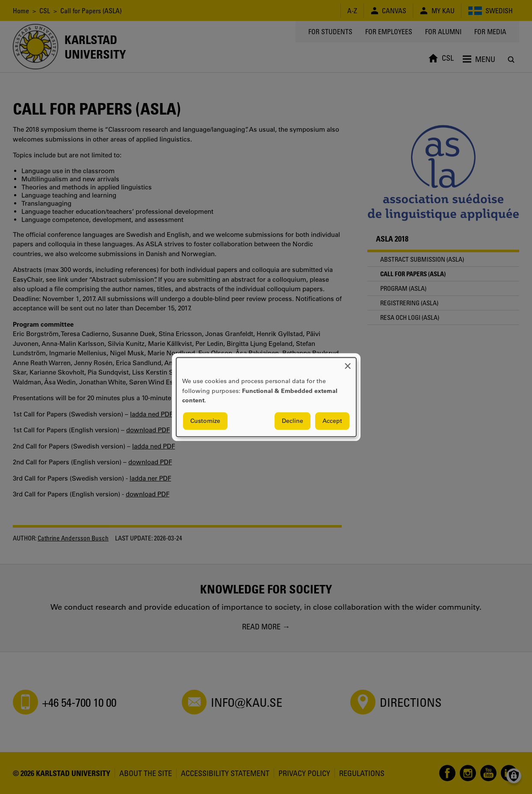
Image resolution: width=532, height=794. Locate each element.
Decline (293, 421)
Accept (332, 421)
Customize (205, 421)
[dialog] (266, 397)
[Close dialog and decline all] (348, 363)
